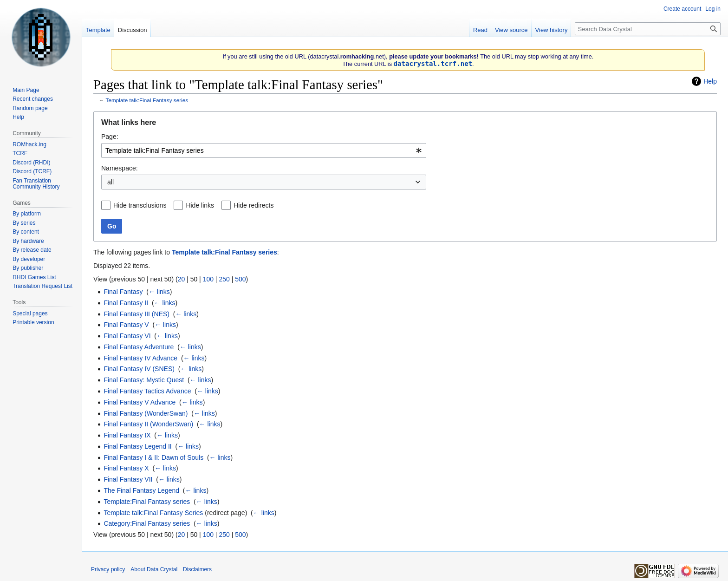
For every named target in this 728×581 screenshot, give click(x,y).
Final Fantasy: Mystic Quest (144, 380)
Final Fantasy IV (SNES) (139, 369)
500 (240, 279)
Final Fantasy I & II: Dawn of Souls (153, 457)
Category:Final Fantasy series (147, 523)
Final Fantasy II (126, 303)
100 (208, 279)
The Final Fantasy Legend (141, 490)
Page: (110, 137)
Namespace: (120, 168)
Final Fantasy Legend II (137, 446)
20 (182, 279)
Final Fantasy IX (127, 435)
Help (710, 81)
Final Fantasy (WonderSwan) (146, 413)
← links (159, 292)
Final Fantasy (123, 292)
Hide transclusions (140, 205)
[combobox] (264, 150)
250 (224, 279)
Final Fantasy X (126, 468)
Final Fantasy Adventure (139, 347)
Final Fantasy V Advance (140, 402)
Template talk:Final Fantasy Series (153, 513)
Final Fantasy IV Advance (140, 358)
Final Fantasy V (126, 325)
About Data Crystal (154, 569)
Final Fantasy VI (127, 336)
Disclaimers (197, 569)
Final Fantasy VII (128, 479)
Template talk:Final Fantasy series (147, 100)
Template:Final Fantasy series (147, 502)
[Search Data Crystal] (648, 29)
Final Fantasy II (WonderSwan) (148, 424)
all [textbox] (110, 182)
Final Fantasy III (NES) (136, 314)
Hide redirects (253, 205)
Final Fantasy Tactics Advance (147, 391)
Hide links (200, 205)
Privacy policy (108, 569)
